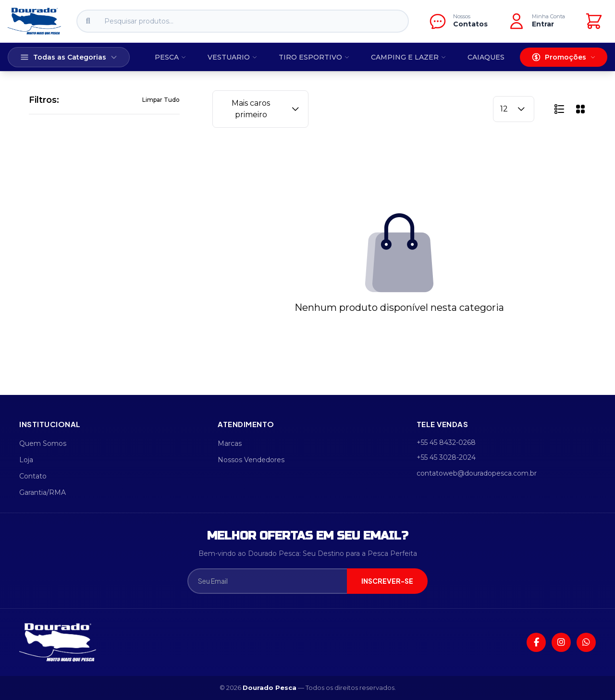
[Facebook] (536, 642)
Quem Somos (43, 443)
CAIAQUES (486, 57)
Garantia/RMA (43, 492)
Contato (33, 476)
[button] (559, 109)
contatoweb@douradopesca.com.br (477, 473)
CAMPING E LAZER (409, 57)
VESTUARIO (233, 57)
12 (514, 109)
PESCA (171, 57)
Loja (26, 460)
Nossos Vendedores (251, 460)
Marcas (230, 443)
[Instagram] (561, 642)
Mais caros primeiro (266, 109)
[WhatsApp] (586, 642)
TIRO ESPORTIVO (314, 57)
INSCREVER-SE (387, 581)
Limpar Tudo (161, 100)
